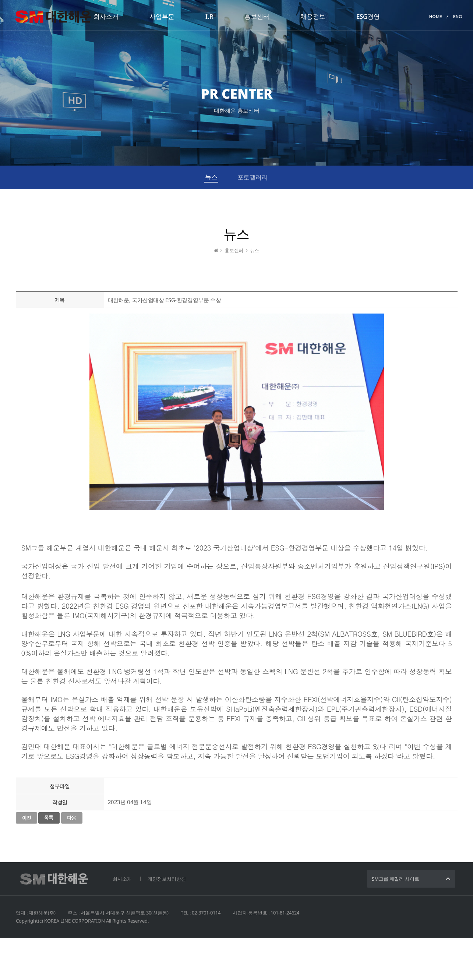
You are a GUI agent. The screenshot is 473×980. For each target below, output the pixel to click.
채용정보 (313, 16)
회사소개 (106, 16)
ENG (458, 17)
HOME (436, 17)
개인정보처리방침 (167, 879)
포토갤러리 (253, 177)
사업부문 (162, 16)
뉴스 (211, 177)
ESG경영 (368, 16)
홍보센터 (257, 16)
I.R (209, 16)
